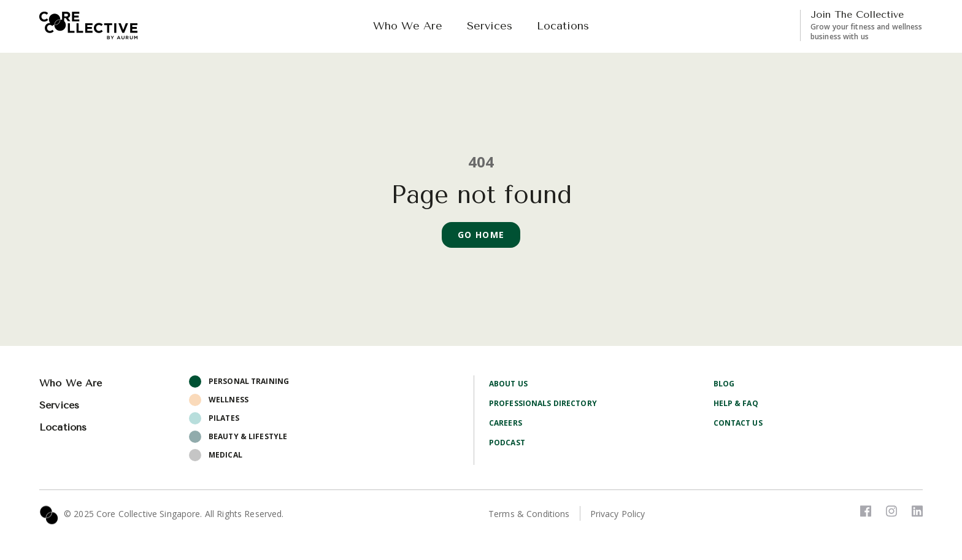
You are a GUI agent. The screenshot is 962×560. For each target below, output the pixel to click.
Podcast (507, 443)
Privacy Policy (618, 514)
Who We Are (408, 26)
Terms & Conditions (529, 514)
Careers (506, 423)
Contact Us (738, 423)
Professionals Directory (543, 403)
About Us (508, 384)
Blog (724, 384)
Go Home (481, 235)
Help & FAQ (736, 403)
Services (490, 26)
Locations (563, 26)
